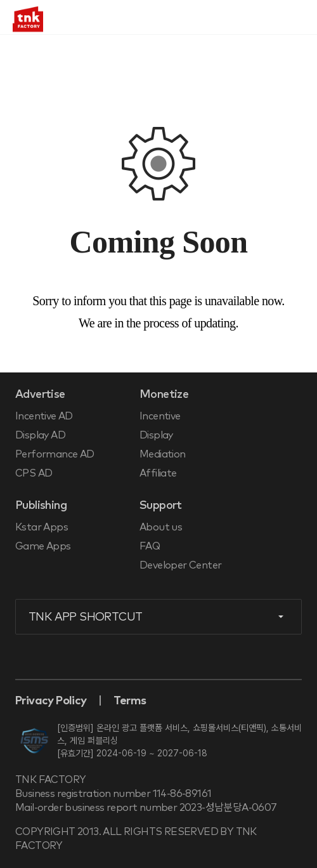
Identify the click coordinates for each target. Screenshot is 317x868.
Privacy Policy (51, 701)
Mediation (163, 454)
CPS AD (34, 473)
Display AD (40, 435)
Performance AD (55, 454)
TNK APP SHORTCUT (85, 617)
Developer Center (180, 565)
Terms (130, 701)
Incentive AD (44, 416)
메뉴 (298, 18)
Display (156, 435)
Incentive (160, 416)
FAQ (150, 546)
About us (161, 527)
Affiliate (158, 473)
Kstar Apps (42, 527)
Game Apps (43, 546)
